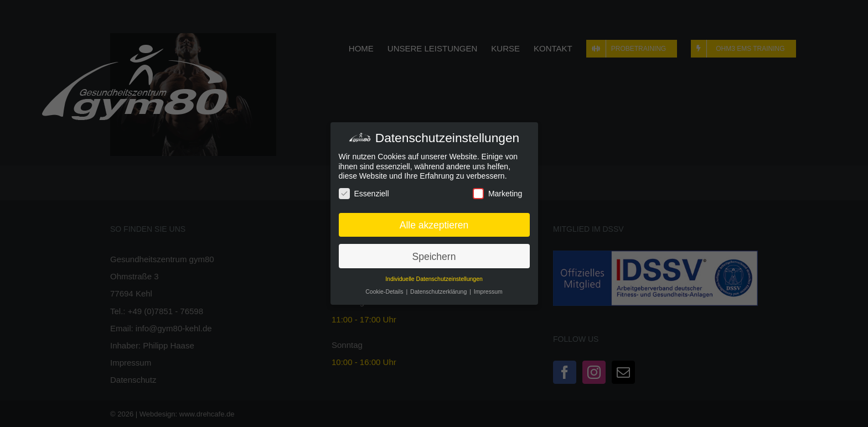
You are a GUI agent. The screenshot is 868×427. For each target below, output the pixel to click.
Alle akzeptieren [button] (434, 224)
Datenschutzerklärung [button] (439, 291)
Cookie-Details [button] (385, 291)
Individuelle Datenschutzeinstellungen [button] (434, 279)
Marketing (497, 193)
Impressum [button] (488, 291)
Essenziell (364, 193)
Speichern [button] (434, 256)
